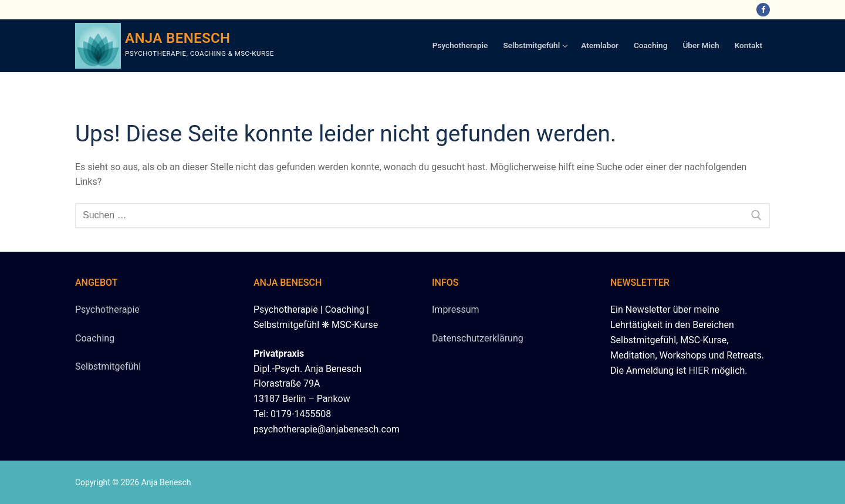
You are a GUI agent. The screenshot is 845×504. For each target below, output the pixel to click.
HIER (699, 371)
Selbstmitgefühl (108, 366)
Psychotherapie (107, 309)
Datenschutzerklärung (478, 338)
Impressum (456, 309)
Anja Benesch (178, 38)
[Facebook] (763, 10)
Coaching (95, 338)
